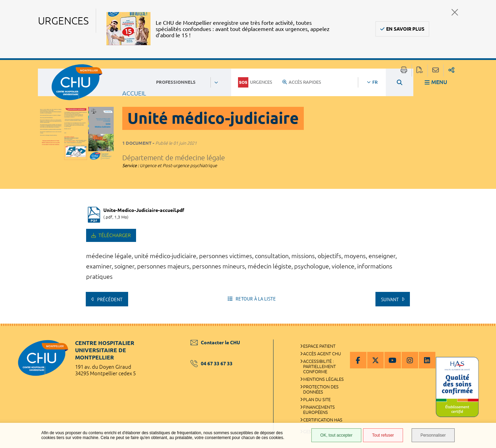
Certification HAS (323, 420)
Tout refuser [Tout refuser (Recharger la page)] (383, 435)
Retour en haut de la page (484, 337)
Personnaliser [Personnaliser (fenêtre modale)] (433, 435)
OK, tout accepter (336, 435)
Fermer (455, 12)
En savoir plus (405, 29)
